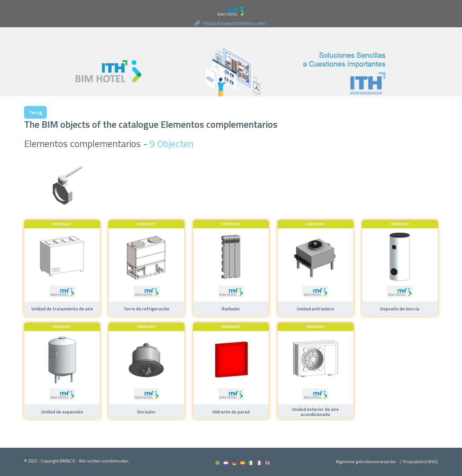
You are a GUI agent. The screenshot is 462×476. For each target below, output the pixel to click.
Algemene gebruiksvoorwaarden (366, 462)
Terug (35, 112)
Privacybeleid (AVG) (420, 462)
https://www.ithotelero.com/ (235, 23)
